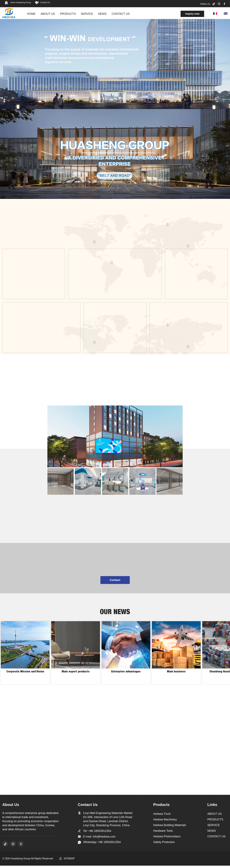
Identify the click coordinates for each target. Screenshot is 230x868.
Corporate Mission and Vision (25, 678)
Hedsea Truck (162, 815)
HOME (32, 14)
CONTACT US (122, 14)
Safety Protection (164, 843)
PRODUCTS (69, 14)
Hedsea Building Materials (170, 827)
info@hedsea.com (104, 838)
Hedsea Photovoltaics (167, 838)
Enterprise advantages (126, 678)
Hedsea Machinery (165, 821)
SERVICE (88, 14)
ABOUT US (49, 14)
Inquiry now (192, 14)
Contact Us (61, 4)
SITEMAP (69, 861)
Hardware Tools (163, 832)
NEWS (103, 14)
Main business (176, 678)
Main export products (76, 678)
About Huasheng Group (27, 4)
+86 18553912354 (100, 832)
